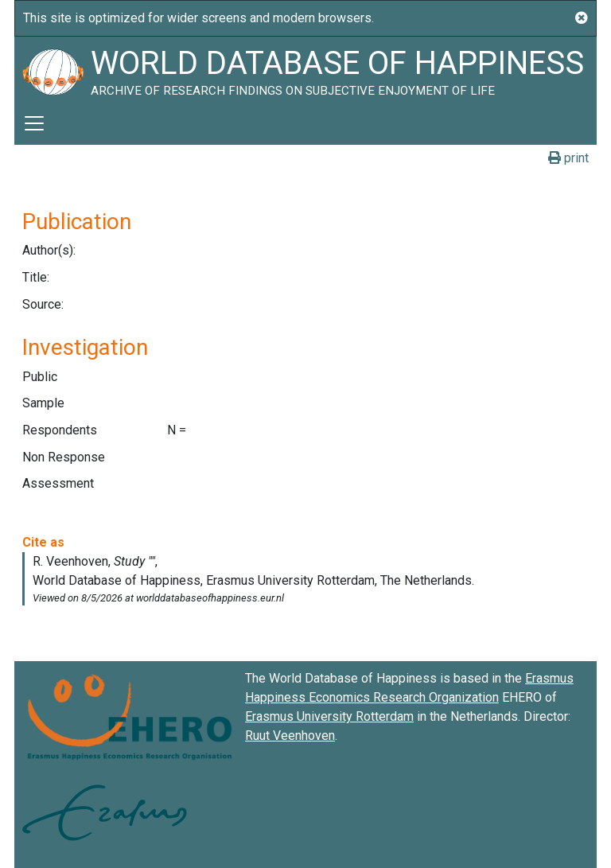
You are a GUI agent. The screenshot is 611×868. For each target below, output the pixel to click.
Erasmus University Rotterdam (329, 716)
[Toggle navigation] (34, 123)
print (568, 158)
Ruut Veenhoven (290, 736)
